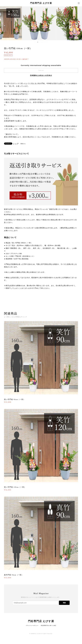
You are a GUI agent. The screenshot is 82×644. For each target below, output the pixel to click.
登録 (64, 603)
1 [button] (35, 42)
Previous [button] (3, 23)
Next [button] (79, 23)
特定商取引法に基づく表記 (49, 625)
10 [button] (47, 42)
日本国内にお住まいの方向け (41, 75)
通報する (23, 144)
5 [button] (40, 42)
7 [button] (43, 42)
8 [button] (45, 42)
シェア (16, 144)
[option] (41, 23)
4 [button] (39, 42)
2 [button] (36, 42)
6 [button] (42, 42)
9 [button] (46, 42)
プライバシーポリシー (32, 625)
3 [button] (38, 42)
